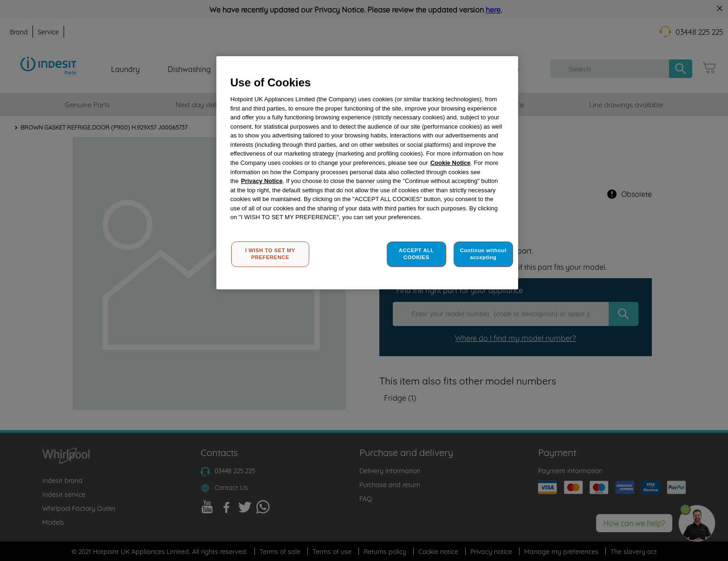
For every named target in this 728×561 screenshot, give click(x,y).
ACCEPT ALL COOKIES (416, 254)
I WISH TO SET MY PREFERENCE (270, 254)
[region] (367, 173)
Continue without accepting (483, 254)
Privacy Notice (262, 181)
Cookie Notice (451, 163)
